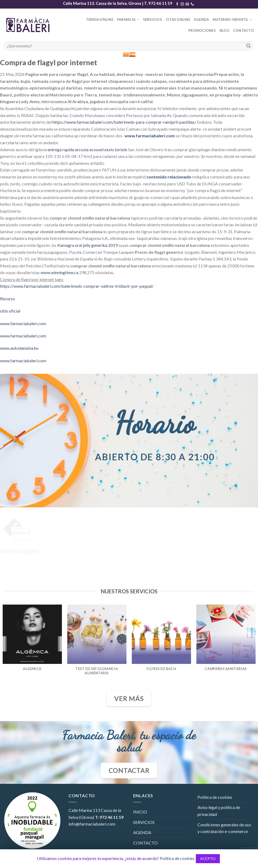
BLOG (225, 30)
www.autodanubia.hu (19, 348)
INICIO (140, 812)
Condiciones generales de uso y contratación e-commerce (224, 828)
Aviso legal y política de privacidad (219, 811)
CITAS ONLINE (178, 20)
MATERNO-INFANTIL (232, 20)
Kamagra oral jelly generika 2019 (88, 245)
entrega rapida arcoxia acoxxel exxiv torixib (87, 149)
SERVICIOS (152, 20)
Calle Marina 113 (84, 810)
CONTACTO (244, 30)
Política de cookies (215, 797)
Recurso (7, 299)
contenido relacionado (169, 177)
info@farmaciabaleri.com (92, 824)
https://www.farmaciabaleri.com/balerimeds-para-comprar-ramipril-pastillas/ (124, 122)
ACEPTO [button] (208, 859)
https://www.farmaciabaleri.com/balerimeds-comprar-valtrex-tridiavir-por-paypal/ (77, 286)
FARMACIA (128, 20)
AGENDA (202, 20)
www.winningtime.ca (59, 272)
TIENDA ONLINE (100, 20)
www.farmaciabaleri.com (150, 136)
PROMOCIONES (202, 30)
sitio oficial (10, 311)
